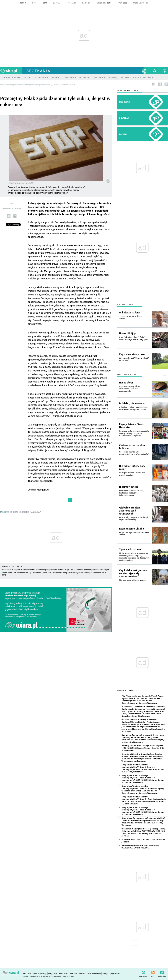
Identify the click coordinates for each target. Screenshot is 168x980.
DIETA (15, 512)
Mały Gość (122, 3)
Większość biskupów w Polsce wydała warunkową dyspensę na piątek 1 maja (36, 570)
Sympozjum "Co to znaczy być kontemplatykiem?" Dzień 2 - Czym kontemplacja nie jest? (144, 800)
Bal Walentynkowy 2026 (140, 847)
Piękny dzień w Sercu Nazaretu (132, 426)
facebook (160, 84)
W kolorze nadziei (130, 313)
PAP (39, 512)
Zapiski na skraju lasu (132, 354)
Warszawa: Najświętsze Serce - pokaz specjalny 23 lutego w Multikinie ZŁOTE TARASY (143, 832)
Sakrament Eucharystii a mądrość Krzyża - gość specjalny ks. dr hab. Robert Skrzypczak (143, 739)
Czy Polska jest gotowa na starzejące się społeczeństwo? (133, 573)
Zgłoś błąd (162, 972)
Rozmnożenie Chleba (131, 529)
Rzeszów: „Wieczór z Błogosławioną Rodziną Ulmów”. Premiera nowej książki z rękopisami (142, 758)
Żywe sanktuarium (130, 550)
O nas (23, 974)
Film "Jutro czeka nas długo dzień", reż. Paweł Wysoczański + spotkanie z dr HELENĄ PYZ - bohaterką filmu (142, 700)
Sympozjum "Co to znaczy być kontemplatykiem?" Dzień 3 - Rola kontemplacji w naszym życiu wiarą (143, 790)
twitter (166, 84)
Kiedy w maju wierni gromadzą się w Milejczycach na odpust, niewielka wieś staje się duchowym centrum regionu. (134, 557)
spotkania (71, 3)
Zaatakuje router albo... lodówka (47, 573)
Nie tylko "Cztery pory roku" (132, 467)
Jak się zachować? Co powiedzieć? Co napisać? (134, 359)
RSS (153, 972)
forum (23, 3)
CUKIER (8, 512)
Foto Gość (64, 974)
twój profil (155, 71)
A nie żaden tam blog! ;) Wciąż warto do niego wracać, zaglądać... (134, 338)
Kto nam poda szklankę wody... (132, 580)
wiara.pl (11, 71)
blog (34, 3)
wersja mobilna (141, 3)
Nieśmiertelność (129, 487)
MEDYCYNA (24, 512)
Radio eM (86, 3)
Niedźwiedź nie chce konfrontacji (17, 573)
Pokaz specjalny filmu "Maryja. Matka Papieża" (143, 748)
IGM (29, 974)
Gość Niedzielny (104, 3)
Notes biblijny (127, 333)
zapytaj (57, 3)
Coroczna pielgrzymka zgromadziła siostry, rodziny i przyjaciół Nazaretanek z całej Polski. (134, 433)
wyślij (9, 216)
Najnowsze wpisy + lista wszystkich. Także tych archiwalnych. (130, 389)
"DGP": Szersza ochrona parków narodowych (90, 570)
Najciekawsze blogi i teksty (130, 375)
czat (45, 3)
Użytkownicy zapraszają (128, 690)
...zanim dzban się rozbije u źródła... (131, 318)
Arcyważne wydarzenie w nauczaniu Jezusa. (134, 534)
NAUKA (33, 512)
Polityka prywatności (111, 974)
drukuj (15, 216)
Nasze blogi (126, 383)
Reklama (73, 974)
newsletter (143, 972)
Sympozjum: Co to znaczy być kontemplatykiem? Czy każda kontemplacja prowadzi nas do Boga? (143, 822)
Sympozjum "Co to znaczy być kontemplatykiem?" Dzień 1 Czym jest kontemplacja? (143, 768)
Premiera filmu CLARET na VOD (143, 841)
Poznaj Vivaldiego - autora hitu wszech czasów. (132, 474)
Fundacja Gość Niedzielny (90, 974)
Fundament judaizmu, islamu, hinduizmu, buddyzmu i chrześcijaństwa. (131, 493)
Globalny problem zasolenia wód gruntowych (130, 511)
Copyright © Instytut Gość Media (35, 977)
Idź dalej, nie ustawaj (132, 403)
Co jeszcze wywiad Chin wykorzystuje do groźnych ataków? (134, 453)
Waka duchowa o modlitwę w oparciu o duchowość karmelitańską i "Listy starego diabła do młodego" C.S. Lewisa (143, 726)
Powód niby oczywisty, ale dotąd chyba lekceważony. (133, 519)
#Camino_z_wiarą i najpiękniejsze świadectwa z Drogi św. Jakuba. (133, 408)
